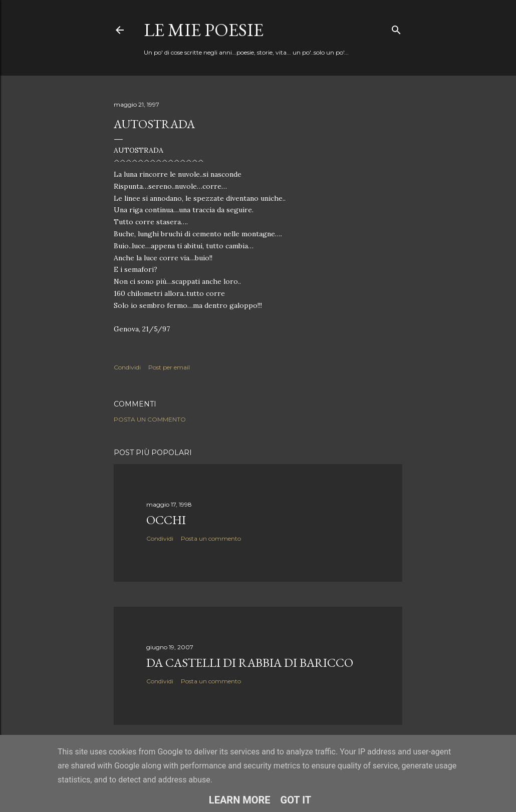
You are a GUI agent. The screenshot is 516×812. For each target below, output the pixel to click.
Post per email (169, 367)
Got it (296, 800)
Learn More (240, 800)
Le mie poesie (204, 30)
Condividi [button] (127, 367)
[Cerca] (396, 28)
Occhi (166, 520)
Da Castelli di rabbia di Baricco (250, 663)
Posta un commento (150, 419)
